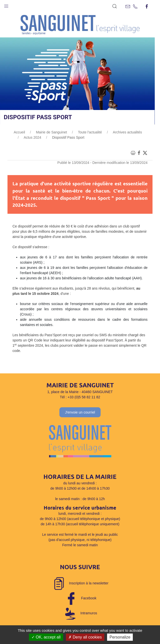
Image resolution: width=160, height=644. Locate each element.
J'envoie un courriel (80, 412)
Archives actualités (127, 132)
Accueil (19, 132)
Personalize (120, 637)
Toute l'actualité (90, 132)
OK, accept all (46, 637)
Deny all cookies (85, 637)
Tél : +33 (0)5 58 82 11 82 (80, 397)
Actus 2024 (32, 137)
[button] (6, 5)
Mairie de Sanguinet (52, 132)
